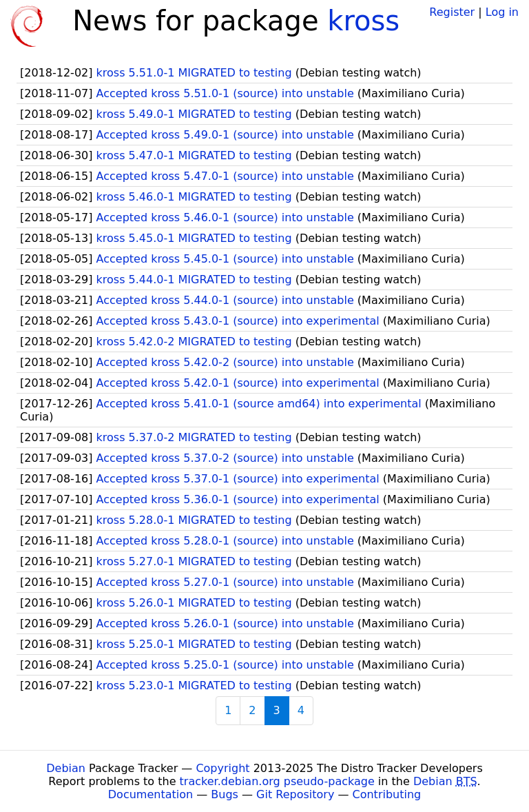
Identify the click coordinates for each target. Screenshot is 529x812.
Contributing (387, 794)
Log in (502, 12)
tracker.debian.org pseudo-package (277, 781)
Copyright (222, 768)
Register (452, 12)
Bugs (225, 794)
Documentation (151, 794)
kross (363, 21)
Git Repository (295, 794)
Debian (66, 768)
